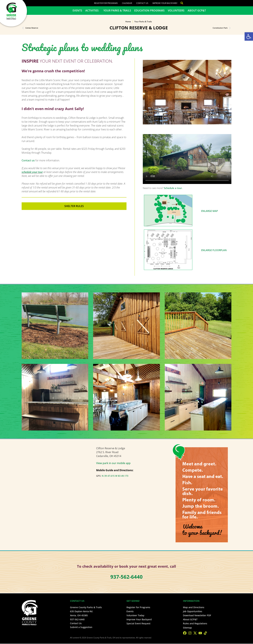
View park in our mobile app (113, 463)
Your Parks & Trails (117, 10)
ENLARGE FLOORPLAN (214, 250)
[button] (249, 36)
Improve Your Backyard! (165, 3)
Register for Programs (106, 3)
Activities (93, 10)
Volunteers (176, 10)
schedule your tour (32, 172)
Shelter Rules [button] (74, 206)
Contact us (28, 160)
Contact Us (142, 3)
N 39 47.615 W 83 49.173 (115, 476)
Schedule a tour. (173, 188)
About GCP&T (197, 10)
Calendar (127, 3)
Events (77, 10)
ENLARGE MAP (210, 211)
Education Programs (149, 10)
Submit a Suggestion (81, 627)
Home (128, 22)
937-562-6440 (77, 619)
